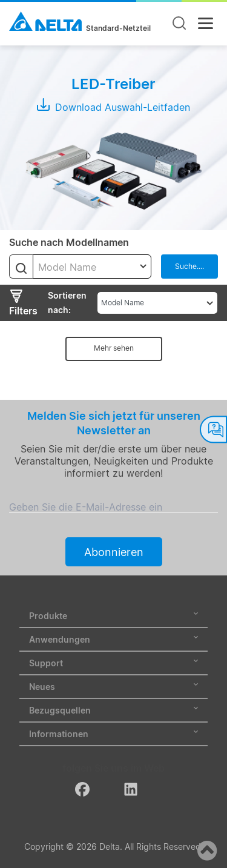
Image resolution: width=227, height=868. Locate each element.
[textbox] (92, 267)
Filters (23, 303)
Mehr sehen (114, 348)
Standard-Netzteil (118, 28)
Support (113, 663)
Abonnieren (114, 552)
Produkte (113, 616)
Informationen (113, 734)
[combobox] (92, 267)
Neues (113, 687)
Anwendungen (113, 639)
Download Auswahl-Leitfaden (114, 107)
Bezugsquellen (113, 710)
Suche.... (189, 266)
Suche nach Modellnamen (69, 242)
